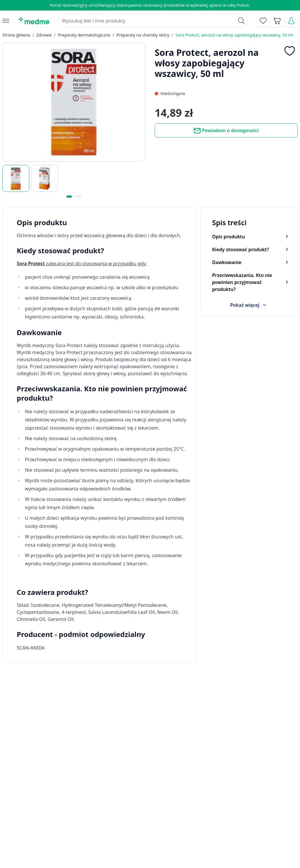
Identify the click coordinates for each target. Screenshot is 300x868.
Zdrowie (44, 35)
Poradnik (172, 817)
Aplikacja (172, 857)
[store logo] (34, 21)
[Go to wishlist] (263, 21)
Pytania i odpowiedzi (185, 843)
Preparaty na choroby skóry (143, 35)
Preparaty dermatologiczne (84, 35)
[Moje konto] (291, 21)
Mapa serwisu (178, 830)
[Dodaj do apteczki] (289, 51)
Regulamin (110, 830)
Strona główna (16, 35)
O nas (105, 843)
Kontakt (107, 817)
